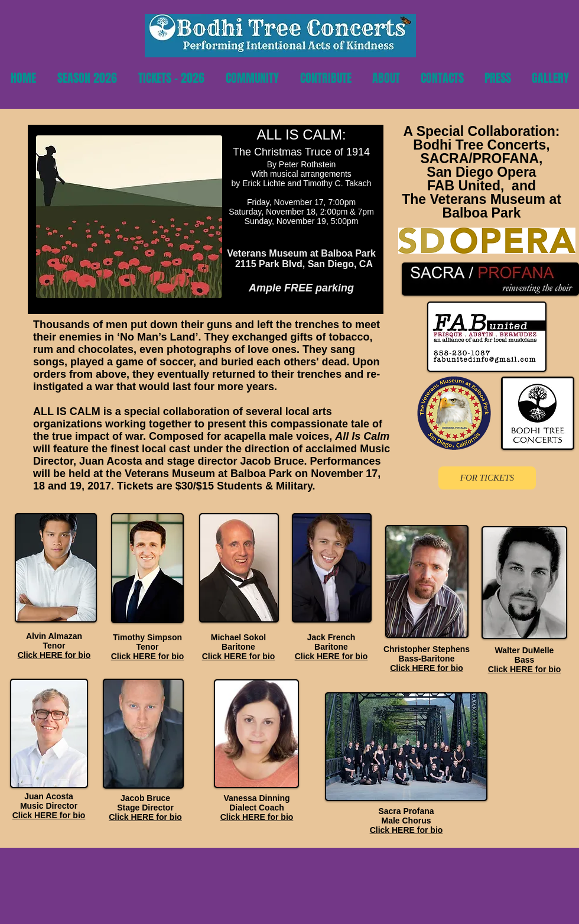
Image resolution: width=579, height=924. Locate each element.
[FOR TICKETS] (487, 478)
